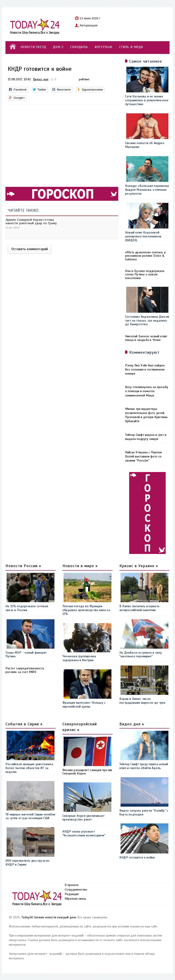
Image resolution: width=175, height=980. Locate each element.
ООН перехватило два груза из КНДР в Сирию (28, 863)
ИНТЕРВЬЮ (103, 47)
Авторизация (89, 26)
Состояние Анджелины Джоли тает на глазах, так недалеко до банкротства (147, 321)
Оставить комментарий (30, 249)
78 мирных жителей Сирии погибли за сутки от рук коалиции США (30, 816)
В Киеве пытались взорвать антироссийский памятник (139, 608)
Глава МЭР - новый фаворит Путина (26, 655)
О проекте (72, 885)
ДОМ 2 (58, 47)
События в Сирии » (24, 724)
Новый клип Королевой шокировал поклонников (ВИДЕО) (143, 236)
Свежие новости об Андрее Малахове (145, 145)
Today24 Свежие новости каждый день (49, 917)
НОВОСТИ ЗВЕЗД (33, 47)
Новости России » (23, 566)
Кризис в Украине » (139, 566)
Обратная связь (75, 899)
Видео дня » (132, 724)
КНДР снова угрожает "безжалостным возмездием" (84, 833)
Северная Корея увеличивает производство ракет (83, 818)
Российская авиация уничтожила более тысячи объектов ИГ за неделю (29, 768)
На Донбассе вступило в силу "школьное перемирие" (141, 655)
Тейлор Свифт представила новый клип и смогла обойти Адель (144, 766)
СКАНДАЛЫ (79, 47)
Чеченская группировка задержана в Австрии (79, 658)
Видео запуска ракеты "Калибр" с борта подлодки (144, 812)
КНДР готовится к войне (137, 857)
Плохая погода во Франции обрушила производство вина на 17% (86, 610)
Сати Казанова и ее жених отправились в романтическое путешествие (147, 100)
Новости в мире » (80, 566)
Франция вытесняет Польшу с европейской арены (84, 705)
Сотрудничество (76, 890)
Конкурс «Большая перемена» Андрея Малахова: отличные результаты (147, 190)
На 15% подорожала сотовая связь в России (27, 608)
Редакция (72, 894)
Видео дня (41, 79)
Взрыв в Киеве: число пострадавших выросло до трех (142, 701)
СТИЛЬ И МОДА (131, 47)
